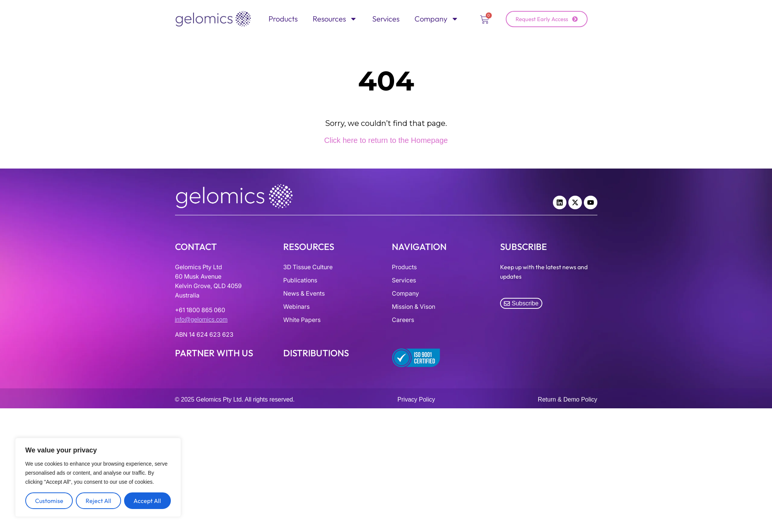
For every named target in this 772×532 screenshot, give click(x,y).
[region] (98, 477)
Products (283, 19)
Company (437, 19)
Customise (49, 501)
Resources (335, 19)
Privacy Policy (416, 399)
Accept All (147, 501)
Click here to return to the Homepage (386, 140)
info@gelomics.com (201, 320)
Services (386, 19)
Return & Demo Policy (567, 399)
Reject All (98, 501)
